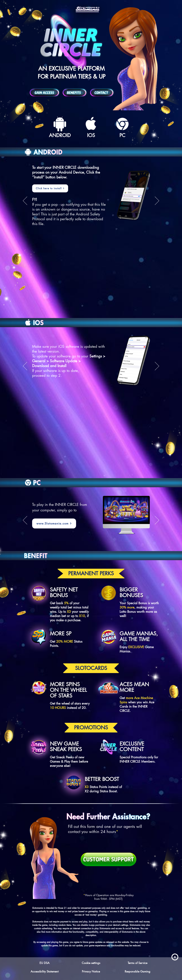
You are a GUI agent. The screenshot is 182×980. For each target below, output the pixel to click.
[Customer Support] (108, 859)
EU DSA (45, 963)
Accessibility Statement (45, 971)
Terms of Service (137, 963)
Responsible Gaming (137, 971)
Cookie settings (91, 963)
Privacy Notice (91, 971)
